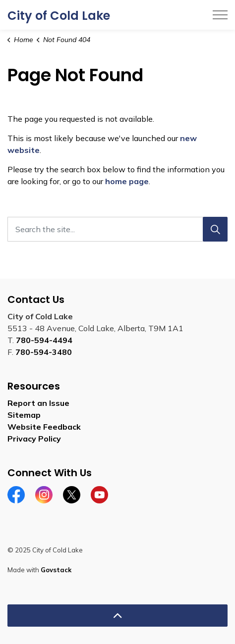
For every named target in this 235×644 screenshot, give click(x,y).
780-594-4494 (44, 340)
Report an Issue (38, 403)
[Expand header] (220, 15)
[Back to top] (117, 616)
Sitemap (24, 415)
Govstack (56, 570)
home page (127, 181)
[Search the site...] (117, 229)
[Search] (215, 229)
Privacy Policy (34, 439)
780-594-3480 (44, 352)
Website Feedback (44, 427)
